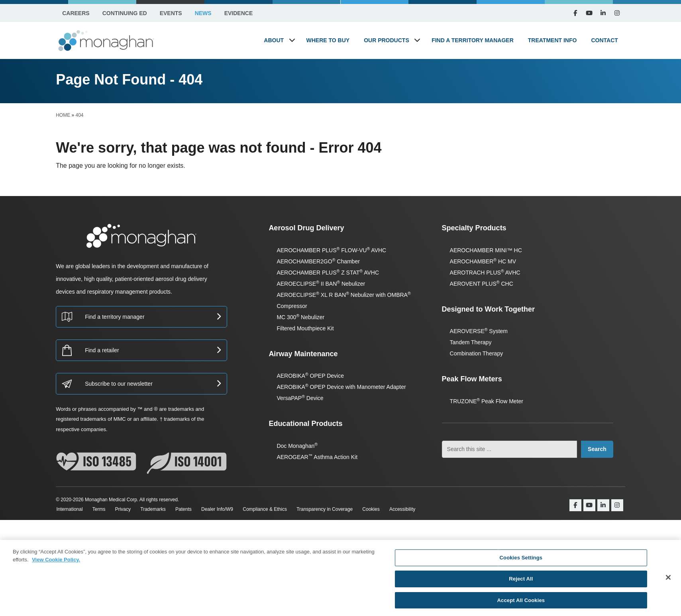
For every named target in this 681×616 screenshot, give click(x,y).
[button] (292, 40)
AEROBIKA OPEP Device (310, 376)
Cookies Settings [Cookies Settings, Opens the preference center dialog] (521, 560)
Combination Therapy (477, 353)
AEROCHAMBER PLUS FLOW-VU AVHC (331, 250)
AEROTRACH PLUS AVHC (485, 273)
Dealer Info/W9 (225, 509)
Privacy (126, 509)
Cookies (384, 509)
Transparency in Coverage (336, 509)
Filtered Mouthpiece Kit (305, 328)
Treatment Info (552, 40)
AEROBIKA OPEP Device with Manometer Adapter (341, 387)
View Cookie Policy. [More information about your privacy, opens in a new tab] (56, 561)
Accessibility (417, 509)
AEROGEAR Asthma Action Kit (317, 457)
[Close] (668, 579)
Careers (76, 13)
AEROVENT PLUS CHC (482, 284)
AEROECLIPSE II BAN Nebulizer (321, 284)
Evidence (239, 13)
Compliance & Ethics (274, 509)
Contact (604, 40)
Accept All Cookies (521, 601)
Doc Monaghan (297, 446)
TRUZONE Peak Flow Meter (487, 401)
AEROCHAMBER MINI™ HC (486, 250)
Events (171, 13)
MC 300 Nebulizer (300, 317)
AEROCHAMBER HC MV (483, 261)
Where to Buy (328, 40)
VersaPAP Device (300, 398)
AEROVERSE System (479, 331)
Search (597, 449)
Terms (100, 509)
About (274, 40)
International (69, 509)
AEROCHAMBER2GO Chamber (318, 261)
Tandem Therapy (471, 342)
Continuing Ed (125, 13)
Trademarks (157, 509)
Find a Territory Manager (473, 40)
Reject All (521, 580)
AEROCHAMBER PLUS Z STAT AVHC (328, 273)
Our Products (387, 40)
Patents (189, 509)
